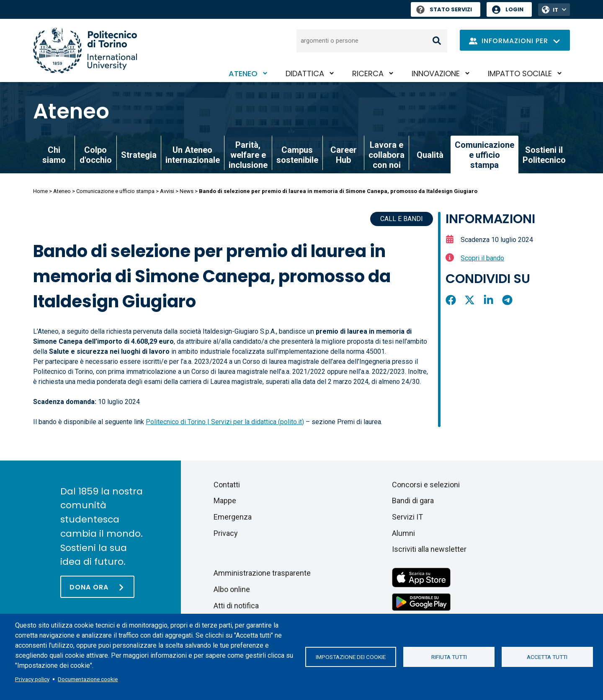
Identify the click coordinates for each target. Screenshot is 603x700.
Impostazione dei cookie (351, 657)
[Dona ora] (97, 587)
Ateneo (243, 73)
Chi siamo (54, 155)
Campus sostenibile (297, 155)
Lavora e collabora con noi (387, 155)
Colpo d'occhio (96, 155)
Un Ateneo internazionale (193, 155)
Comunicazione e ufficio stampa (115, 191)
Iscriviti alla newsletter (429, 549)
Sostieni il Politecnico (544, 155)
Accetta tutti (547, 657)
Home (40, 191)
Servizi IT (407, 517)
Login (514, 9)
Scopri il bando (482, 258)
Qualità (430, 155)
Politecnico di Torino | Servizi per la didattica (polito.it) (225, 422)
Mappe (225, 501)
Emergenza (233, 517)
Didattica (305, 73)
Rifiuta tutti (449, 657)
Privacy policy (32, 679)
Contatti (227, 485)
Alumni (403, 533)
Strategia (139, 155)
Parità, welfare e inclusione (248, 155)
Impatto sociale (520, 73)
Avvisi (167, 191)
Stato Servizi (444, 9)
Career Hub (344, 155)
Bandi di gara (413, 501)
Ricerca (368, 73)
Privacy (226, 533)
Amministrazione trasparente (262, 573)
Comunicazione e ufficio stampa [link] (484, 155)
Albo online (232, 589)
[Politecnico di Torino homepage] (85, 50)
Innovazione (436, 73)
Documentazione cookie (88, 679)
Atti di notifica (236, 606)
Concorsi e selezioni (426, 485)
